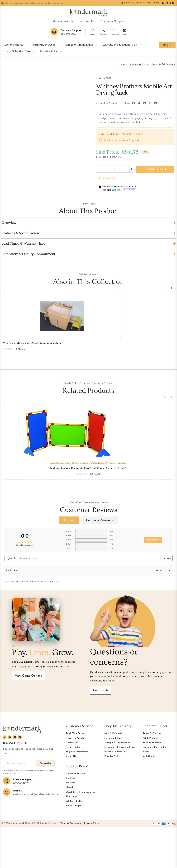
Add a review (153, 540)
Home (122, 64)
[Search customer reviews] (82, 558)
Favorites (115, 34)
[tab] (69, 520)
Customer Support (113, 22)
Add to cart (157, 169)
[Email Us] (7, 792)
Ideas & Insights (63, 22)
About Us (87, 22)
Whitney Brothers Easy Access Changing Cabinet (33, 343)
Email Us (18, 791)
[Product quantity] (115, 169)
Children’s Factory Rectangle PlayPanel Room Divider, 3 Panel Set (89, 468)
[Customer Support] (7, 781)
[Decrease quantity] (98, 169)
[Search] (93, 30)
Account (103, 34)
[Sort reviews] (161, 570)
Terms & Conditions (71, 823)
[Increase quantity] (132, 169)
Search (93, 34)
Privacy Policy (91, 823)
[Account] (103, 30)
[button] (134, 103)
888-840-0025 (69, 34)
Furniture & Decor (138, 64)
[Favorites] (115, 30)
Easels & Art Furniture (164, 64)
